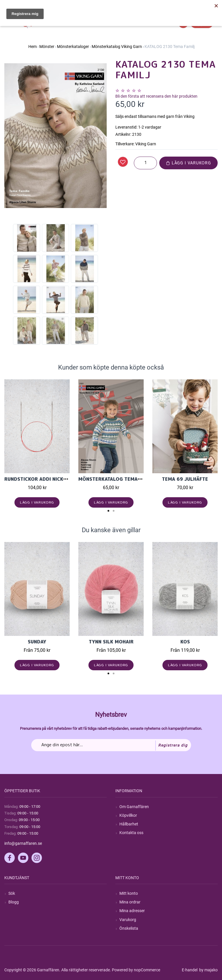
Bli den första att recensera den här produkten (156, 96)
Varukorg (128, 920)
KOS (185, 642)
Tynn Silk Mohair (111, 642)
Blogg (14, 902)
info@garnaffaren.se (23, 843)
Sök (12, 893)
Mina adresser (132, 911)
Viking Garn (146, 144)
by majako (208, 970)
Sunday (37, 642)
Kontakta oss (131, 833)
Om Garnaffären (134, 807)
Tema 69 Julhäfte (185, 479)
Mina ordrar (130, 902)
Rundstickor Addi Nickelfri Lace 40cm (55, 479)
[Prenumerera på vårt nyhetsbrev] (111, 745)
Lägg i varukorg (188, 163)
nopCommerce (147, 970)
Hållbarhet (129, 824)
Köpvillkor (128, 815)
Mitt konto (129, 893)
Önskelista (129, 928)
